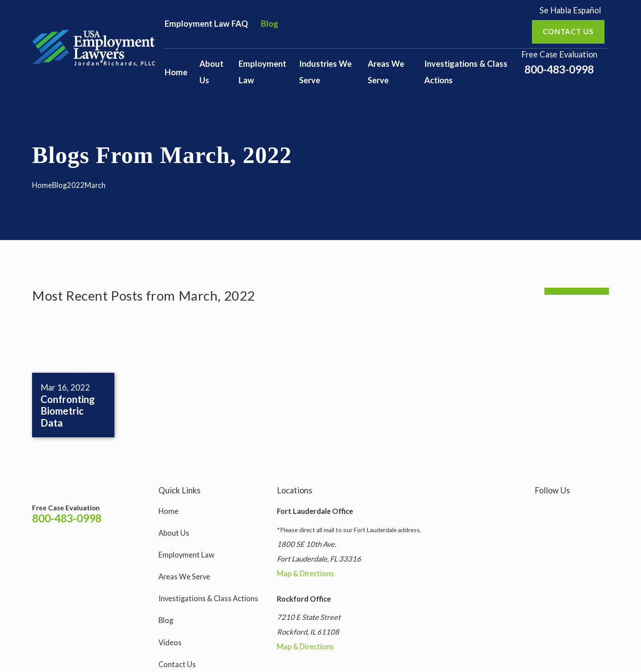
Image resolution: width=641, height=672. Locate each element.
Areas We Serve (184, 577)
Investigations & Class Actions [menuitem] (466, 72)
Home (168, 511)
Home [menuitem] (176, 72)
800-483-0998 (559, 70)
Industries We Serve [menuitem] (325, 72)
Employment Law (187, 555)
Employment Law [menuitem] (262, 72)
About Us (174, 533)
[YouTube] (582, 509)
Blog (270, 24)
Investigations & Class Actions (208, 599)
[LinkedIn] (604, 509)
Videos (170, 643)
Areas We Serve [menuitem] (386, 72)
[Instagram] (540, 509)
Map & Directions (305, 574)
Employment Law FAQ (206, 24)
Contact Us (177, 664)
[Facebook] (561, 509)
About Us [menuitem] (211, 72)
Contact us (568, 32)
